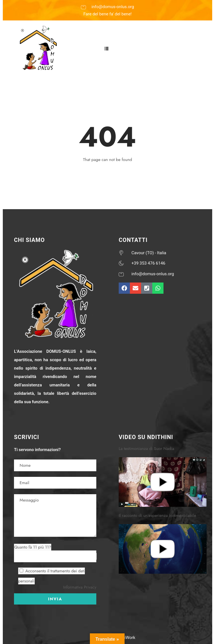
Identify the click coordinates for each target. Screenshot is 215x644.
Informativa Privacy (80, 587)
